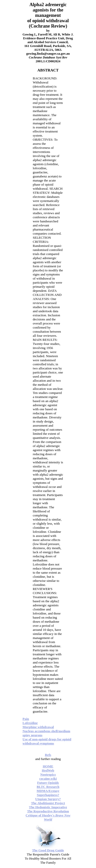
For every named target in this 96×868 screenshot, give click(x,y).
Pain (26, 719)
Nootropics (48, 774)
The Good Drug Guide (48, 850)
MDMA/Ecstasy (48, 791)
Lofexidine (30, 723)
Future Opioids (48, 783)
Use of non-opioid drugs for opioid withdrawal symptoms (47, 741)
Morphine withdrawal (38, 727)
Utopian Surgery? (48, 799)
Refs (48, 755)
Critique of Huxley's (48, 817)
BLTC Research (48, 787)
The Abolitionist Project (48, 803)
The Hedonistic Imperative (48, 807)
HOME (48, 766)
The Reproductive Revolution (48, 811)
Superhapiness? (48, 795)
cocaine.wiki (48, 779)
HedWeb (48, 770)
